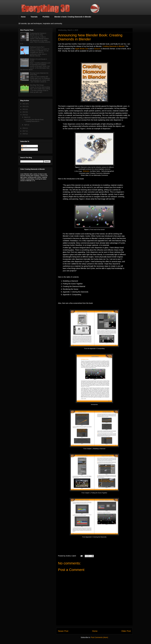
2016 (24, 128)
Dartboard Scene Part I (37, 47)
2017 (24, 131)
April (26, 125)
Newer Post (63, 631)
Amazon (97, 49)
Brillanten (86, 171)
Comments (26, 150)
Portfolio (46, 17)
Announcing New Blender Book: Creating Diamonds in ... (34, 120)
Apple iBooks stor (82, 49)
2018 (24, 134)
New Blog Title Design (37, 85)
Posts (24, 146)
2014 (24, 112)
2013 (24, 109)
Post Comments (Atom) (99, 637)
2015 (24, 115)
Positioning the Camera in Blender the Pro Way (38, 34)
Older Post (126, 631)
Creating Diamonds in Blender (113, 46)
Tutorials (34, 17)
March (26, 117)
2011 (24, 104)
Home (23, 17)
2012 (24, 106)
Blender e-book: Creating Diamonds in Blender (73, 17)
